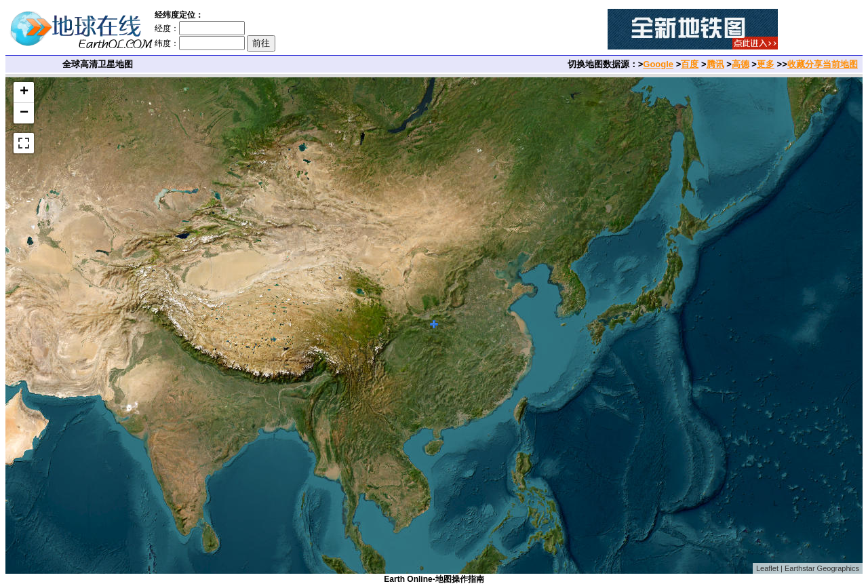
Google (658, 64)
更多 (766, 64)
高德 (741, 64)
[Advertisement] (449, 29)
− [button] (24, 113)
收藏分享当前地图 (823, 64)
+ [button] (24, 92)
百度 (690, 64)
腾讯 (715, 64)
